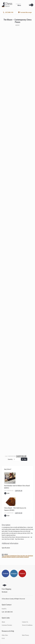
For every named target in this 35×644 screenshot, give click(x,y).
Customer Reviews (7, 625)
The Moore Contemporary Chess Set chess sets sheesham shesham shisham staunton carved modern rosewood (17, 556)
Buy (24, 459)
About (3, 622)
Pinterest (22, 573)
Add (8, 493)
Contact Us (25, 622)
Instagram (14, 573)
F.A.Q (3, 638)
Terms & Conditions (27, 625)
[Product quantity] (16, 459)
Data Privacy (25, 635)
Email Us (4, 609)
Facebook (6, 573)
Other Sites (5, 635)
